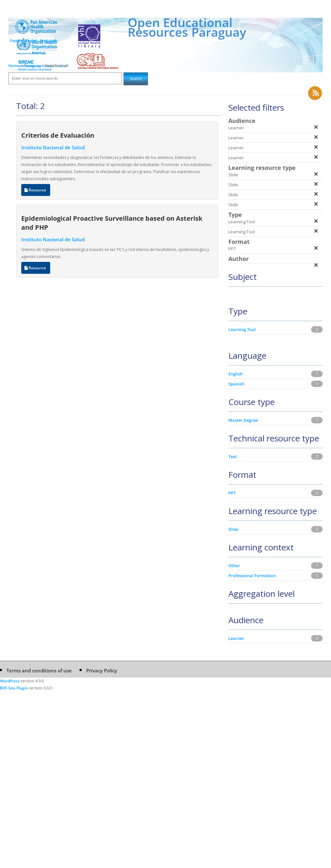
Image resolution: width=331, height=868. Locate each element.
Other (234, 566)
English (32, 40)
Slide (233, 529)
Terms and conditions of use (39, 670)
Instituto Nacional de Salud (53, 147)
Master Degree (243, 420)
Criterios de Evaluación (58, 135)
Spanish (236, 384)
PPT (232, 493)
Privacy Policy (102, 670)
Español (17, 40)
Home (14, 65)
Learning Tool (242, 329)
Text (233, 457)
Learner (236, 638)
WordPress (10, 681)
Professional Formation (252, 576)
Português (49, 40)
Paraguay (33, 65)
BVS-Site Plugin (14, 688)
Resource (36, 190)
